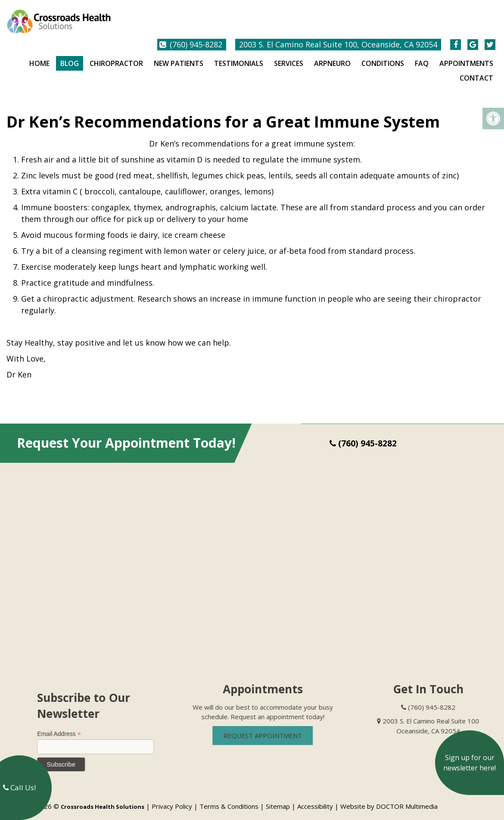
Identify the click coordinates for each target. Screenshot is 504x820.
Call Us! (19, 787)
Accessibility (315, 799)
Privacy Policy (172, 799)
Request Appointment (276, 729)
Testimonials (239, 56)
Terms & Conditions (229, 799)
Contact (476, 71)
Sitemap (278, 799)
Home (39, 56)
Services (289, 56)
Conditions (383, 56)
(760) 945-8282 (196, 37)
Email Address (72, 727)
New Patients (179, 56)
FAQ (422, 56)
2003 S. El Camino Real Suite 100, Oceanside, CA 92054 (338, 37)
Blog (70, 56)
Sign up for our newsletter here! (470, 763)
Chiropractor (116, 56)
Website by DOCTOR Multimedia (389, 799)
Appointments (466, 56)
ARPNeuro (332, 56)
